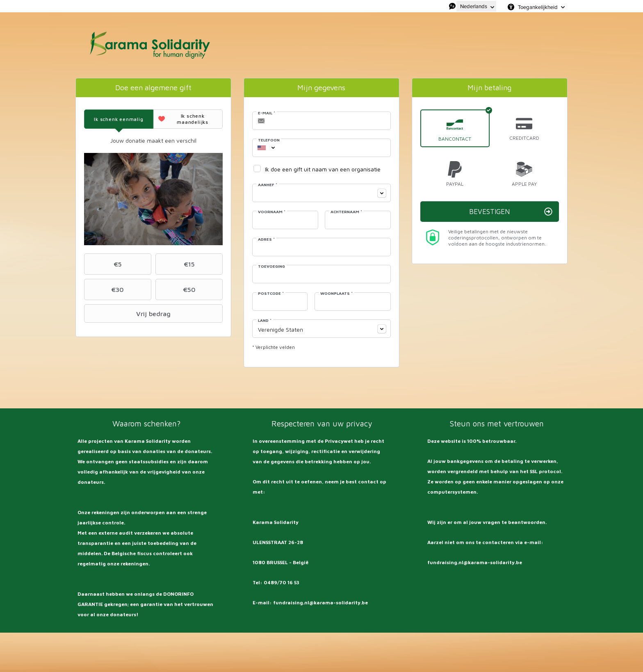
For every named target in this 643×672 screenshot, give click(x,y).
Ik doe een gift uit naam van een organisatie (323, 169)
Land (265, 320)
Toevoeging (271, 266)
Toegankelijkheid (538, 7)
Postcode (271, 293)
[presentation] (119, 119)
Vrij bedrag (128, 314)
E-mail (267, 113)
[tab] (119, 119)
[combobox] (262, 148)
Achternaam (346, 212)
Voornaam (272, 212)
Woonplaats (336, 293)
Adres (266, 239)
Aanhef (268, 185)
